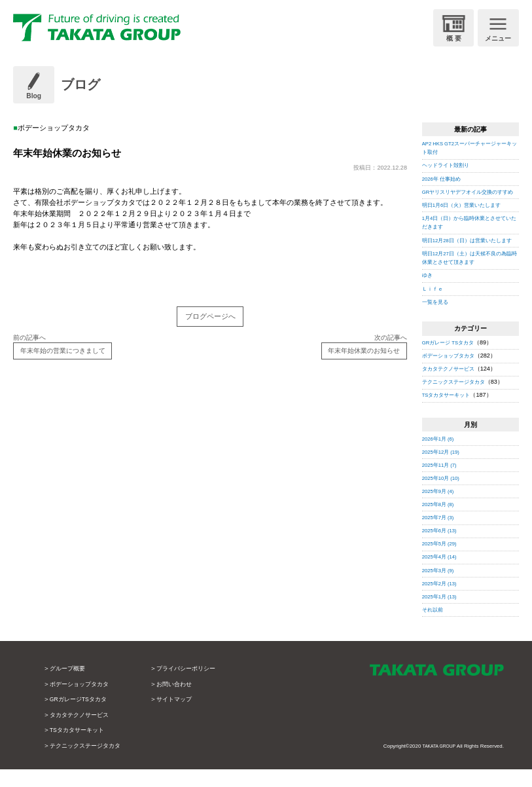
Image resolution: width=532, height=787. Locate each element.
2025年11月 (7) (442, 483)
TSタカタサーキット (450, 413)
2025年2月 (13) (442, 601)
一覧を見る (437, 320)
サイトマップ (184, 717)
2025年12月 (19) (444, 469)
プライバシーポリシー (197, 686)
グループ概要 (69, 686)
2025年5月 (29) (442, 562)
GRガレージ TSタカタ (452, 360)
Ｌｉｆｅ (434, 306)
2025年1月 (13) (442, 614)
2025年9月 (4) (441, 509)
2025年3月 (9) (441, 588)
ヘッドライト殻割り (449, 165)
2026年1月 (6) (441, 456)
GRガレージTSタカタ (82, 717)
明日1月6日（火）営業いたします (467, 213)
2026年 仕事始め (444, 179)
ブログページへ (210, 318)
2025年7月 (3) (441, 535)
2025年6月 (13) (442, 549)
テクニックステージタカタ (457, 400)
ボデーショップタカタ (452, 373)
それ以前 (434, 627)
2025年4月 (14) (442, 575)
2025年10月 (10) (444, 496)
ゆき (428, 293)
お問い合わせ (184, 702)
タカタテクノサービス (452, 387)
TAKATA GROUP (436, 764)
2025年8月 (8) (441, 522)
